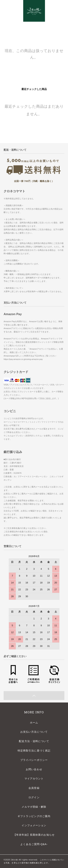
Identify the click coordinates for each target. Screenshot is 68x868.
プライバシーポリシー (34, 760)
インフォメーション (34, 825)
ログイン (34, 797)
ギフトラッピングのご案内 (34, 816)
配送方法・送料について (34, 741)
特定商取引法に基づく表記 (34, 751)
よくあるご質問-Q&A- (34, 844)
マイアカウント (34, 779)
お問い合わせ (34, 769)
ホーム (34, 723)
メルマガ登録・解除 (34, 807)
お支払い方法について (34, 732)
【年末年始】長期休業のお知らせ (34, 835)
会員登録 (34, 788)
